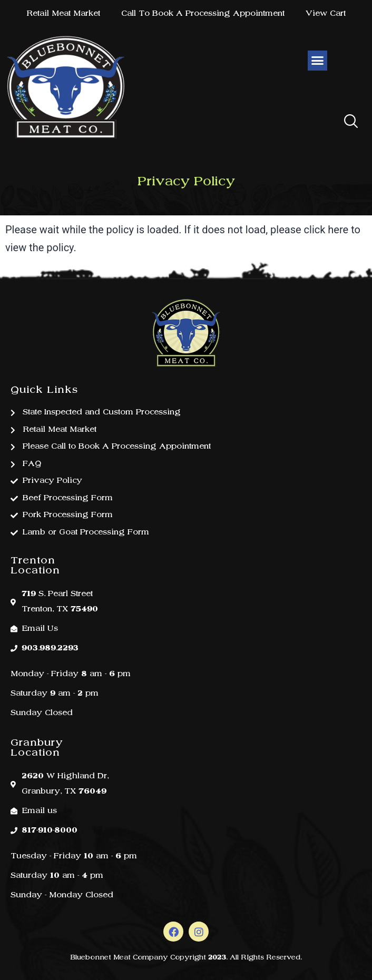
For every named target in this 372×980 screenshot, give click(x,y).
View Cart (326, 14)
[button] (351, 122)
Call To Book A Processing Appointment (203, 14)
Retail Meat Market (63, 14)
